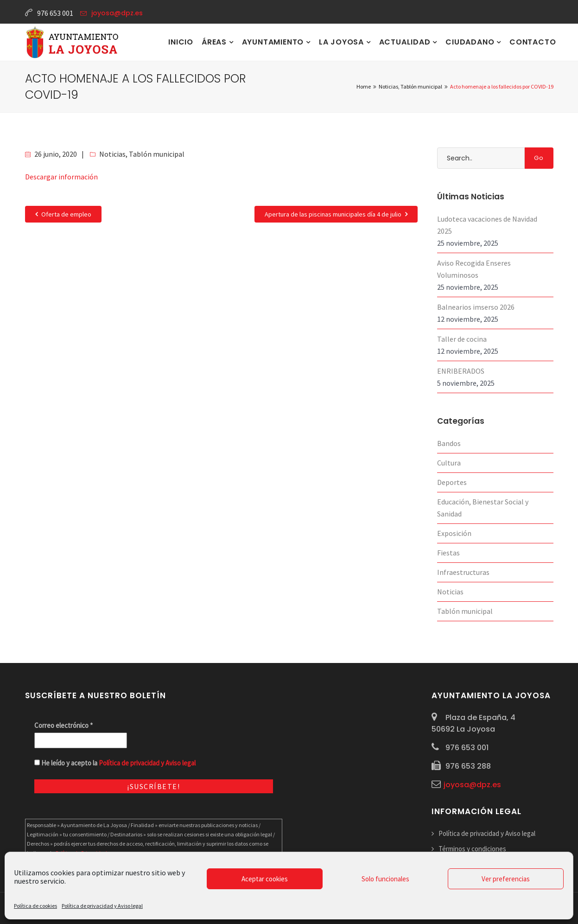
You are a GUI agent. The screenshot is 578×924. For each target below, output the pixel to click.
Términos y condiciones (472, 849)
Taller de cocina (462, 339)
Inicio (181, 42)
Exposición (454, 533)
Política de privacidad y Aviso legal (102, 906)
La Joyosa (343, 42)
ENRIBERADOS (461, 371)
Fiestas (448, 553)
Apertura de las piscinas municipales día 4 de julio (336, 214)
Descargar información (61, 177)
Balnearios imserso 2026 (476, 307)
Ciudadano (471, 42)
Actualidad (406, 42)
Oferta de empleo (63, 214)
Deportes (452, 482)
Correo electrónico (64, 725)
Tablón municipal (157, 154)
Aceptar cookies (265, 879)
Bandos (449, 443)
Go (539, 158)
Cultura (449, 463)
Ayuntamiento (274, 42)
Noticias (112, 154)
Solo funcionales (385, 879)
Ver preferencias (506, 879)
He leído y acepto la (115, 763)
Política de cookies (35, 906)
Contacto (533, 42)
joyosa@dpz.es (117, 13)
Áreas (215, 42)
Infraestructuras (463, 572)
